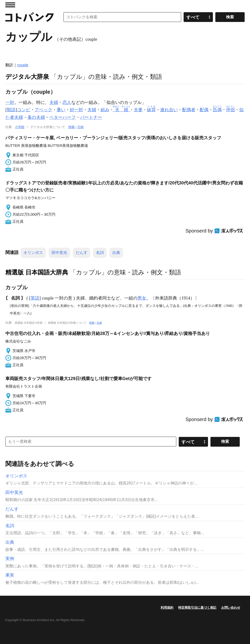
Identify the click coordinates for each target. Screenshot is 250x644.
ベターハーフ (62, 117)
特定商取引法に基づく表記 (197, 608)
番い (61, 110)
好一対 (76, 110)
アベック (43, 110)
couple (23, 65)
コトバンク (30, 17)
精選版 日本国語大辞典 (37, 272)
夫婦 (54, 102)
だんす (82, 253)
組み (105, 110)
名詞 (100, 253)
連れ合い (169, 110)
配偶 (204, 110)
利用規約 (167, 608)
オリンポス (33, 253)
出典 (116, 253)
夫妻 (138, 110)
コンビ (24, 110)
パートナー (91, 117)
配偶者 (189, 110)
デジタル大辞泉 (27, 77)
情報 (72, 127)
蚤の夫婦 (36, 117)
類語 (11, 110)
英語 (35, 298)
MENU (10, 5)
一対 (10, 102)
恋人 (67, 102)
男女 (142, 298)
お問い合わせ (231, 608)
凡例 (80, 127)
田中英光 (59, 253)
